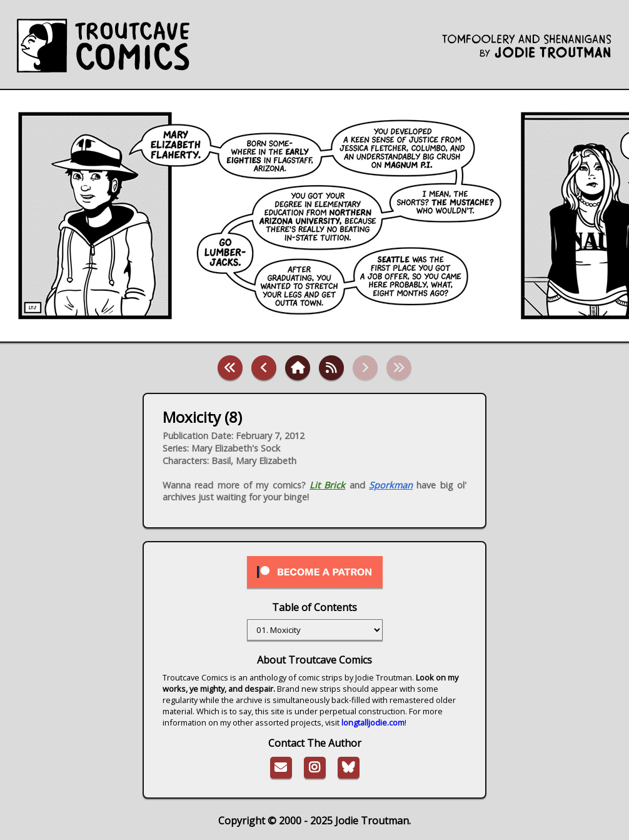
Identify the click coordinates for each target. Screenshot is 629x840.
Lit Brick (327, 485)
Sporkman (391, 485)
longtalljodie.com (373, 722)
